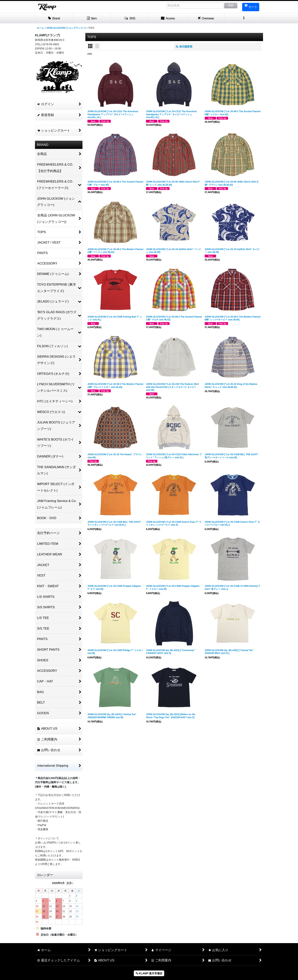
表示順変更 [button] (184, 47)
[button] (130, 18)
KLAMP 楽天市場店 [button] (149, 973)
